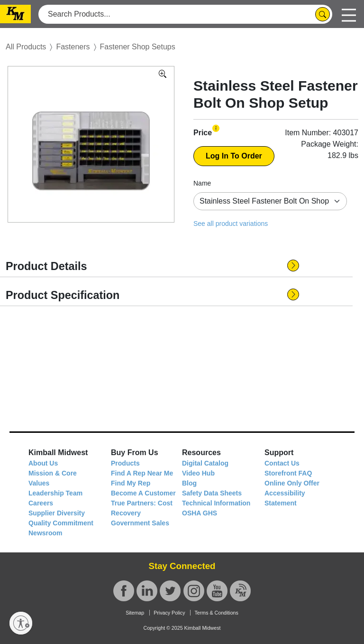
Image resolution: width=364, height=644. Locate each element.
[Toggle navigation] (349, 14)
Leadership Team (55, 493)
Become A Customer (143, 493)
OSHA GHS (200, 513)
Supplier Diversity (57, 513)
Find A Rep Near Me (142, 473)
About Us (43, 463)
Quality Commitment (61, 523)
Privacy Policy (169, 613)
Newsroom (45, 533)
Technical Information (216, 503)
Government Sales (140, 523)
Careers (41, 503)
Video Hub (198, 473)
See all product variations (231, 224)
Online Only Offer (292, 483)
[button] (216, 128)
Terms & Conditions (216, 613)
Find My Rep (131, 483)
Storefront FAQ (288, 473)
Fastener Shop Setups (138, 47)
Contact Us (282, 463)
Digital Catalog (205, 463)
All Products (26, 47)
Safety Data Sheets (212, 493)
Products (125, 463)
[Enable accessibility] (21, 623)
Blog (189, 483)
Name (202, 183)
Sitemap (135, 613)
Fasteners (73, 47)
